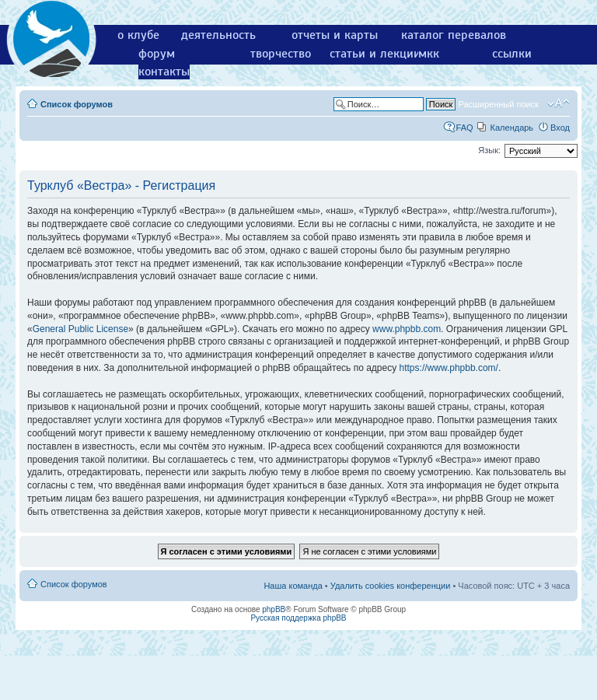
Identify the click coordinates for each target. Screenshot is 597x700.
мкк (429, 54)
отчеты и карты (335, 35)
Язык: (489, 150)
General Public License (80, 329)
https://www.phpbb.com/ (449, 368)
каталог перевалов (454, 35)
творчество (281, 54)
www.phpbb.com (407, 329)
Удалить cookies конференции (391, 586)
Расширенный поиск (498, 104)
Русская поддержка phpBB (298, 618)
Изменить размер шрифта (559, 103)
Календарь (512, 128)
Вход (560, 128)
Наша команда (293, 586)
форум (157, 54)
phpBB (274, 609)
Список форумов (77, 104)
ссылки (512, 54)
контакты (164, 72)
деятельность (218, 35)
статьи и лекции (375, 54)
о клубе (138, 35)
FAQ (465, 128)
